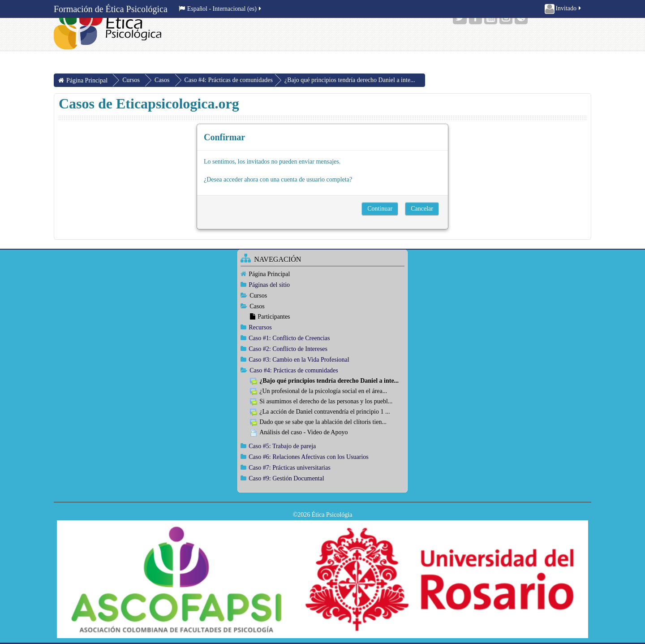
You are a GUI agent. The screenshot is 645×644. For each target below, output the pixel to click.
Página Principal (269, 274)
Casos (257, 306)
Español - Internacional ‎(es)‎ (221, 9)
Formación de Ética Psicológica (111, 9)
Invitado (563, 9)
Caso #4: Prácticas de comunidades (229, 80)
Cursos (258, 296)
